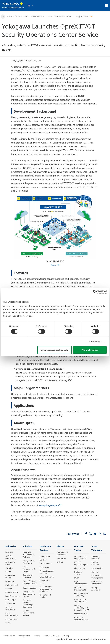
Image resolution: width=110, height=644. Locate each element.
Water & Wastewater (10, 608)
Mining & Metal (12, 585)
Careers (95, 572)
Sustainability (97, 568)
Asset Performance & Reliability (29, 569)
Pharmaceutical (12, 593)
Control (43, 560)
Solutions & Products (64, 16)
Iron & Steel (10, 604)
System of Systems (78, 573)
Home (9, 16)
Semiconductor (12, 619)
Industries (11, 546)
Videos (60, 562)
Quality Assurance (96, 589)
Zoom (55, 265)
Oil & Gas (9, 553)
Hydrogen (10, 582)
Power (8, 572)
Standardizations (81, 614)
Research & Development (97, 577)
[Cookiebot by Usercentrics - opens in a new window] (95, 292)
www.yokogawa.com (50, 505)
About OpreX (80, 568)
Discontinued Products (45, 596)
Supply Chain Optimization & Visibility (29, 594)
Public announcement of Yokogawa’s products (46, 588)
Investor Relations (95, 564)
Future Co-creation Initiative (81, 619)
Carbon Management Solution (28, 613)
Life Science (45, 581)
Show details (95, 341)
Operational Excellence (28, 576)
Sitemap (66, 636)
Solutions (28, 546)
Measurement (46, 564)
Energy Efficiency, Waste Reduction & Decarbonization (30, 585)
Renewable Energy (10, 577)
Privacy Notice (24, 636)
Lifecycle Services (47, 577)
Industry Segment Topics (81, 564)
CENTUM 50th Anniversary (80, 601)
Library (61, 546)
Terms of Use (10, 636)
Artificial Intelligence (79, 589)
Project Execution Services (47, 572)
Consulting (44, 568)
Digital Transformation (81, 583)
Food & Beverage (13, 596)
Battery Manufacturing (12, 614)
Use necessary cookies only (54, 350)
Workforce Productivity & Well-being (28, 555)
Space (8, 623)
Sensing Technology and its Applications (81, 608)
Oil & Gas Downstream (11, 557)
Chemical (9, 568)
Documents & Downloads (63, 554)
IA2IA (77, 578)
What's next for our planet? (81, 558)
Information (45, 557)
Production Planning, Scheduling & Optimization (28, 604)
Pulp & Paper (11, 600)
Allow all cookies (90, 350)
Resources (61, 559)
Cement (9, 589)
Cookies (37, 636)
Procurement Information (97, 583)
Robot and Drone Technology (81, 595)
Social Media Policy (51, 636)
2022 (50, 16)
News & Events (22, 16)
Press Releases (38, 16)
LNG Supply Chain (10, 563)
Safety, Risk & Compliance (28, 562)
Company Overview (95, 558)
